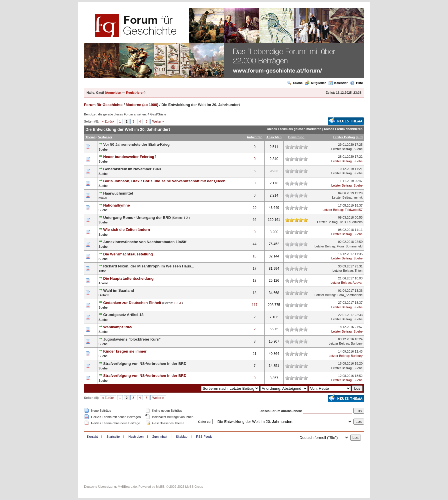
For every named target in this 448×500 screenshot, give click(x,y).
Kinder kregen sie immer (125, 351)
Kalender (338, 83)
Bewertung (296, 137)
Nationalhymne (116, 205)
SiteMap (181, 437)
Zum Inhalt (160, 437)
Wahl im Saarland (119, 290)
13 (254, 281)
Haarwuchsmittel (118, 193)
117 (255, 305)
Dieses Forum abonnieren (343, 129)
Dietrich (104, 295)
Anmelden (114, 93)
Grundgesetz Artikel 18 (123, 315)
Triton (103, 271)
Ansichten (274, 137)
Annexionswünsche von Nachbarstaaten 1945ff (145, 242)
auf (359, 137)
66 (254, 220)
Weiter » (158, 121)
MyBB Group (194, 487)
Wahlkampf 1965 (118, 327)
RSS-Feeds (204, 437)
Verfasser (105, 137)
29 (254, 208)
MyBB (160, 487)
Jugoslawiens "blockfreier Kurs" (132, 339)
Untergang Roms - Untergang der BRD (137, 218)
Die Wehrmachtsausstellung (128, 254)
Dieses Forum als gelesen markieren (294, 129)
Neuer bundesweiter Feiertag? (130, 157)
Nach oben (136, 437)
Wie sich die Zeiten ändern (127, 230)
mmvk (358, 197)
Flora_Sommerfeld (350, 246)
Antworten (255, 137)
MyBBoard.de (127, 487)
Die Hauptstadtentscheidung (128, 278)
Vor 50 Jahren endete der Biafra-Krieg (136, 144)
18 (254, 256)
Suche (295, 83)
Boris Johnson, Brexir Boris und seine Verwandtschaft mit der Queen (164, 181)
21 (254, 354)
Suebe (103, 149)
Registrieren (135, 93)
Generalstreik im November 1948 (132, 169)
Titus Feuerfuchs (351, 222)
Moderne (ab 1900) (142, 105)
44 (254, 244)
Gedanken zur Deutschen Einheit (132, 303)
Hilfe (356, 83)
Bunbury (357, 343)
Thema (90, 137)
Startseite (113, 437)
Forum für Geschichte (103, 105)
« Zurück (108, 121)
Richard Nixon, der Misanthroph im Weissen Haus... (149, 266)
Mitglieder (315, 83)
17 (254, 269)
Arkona (104, 283)
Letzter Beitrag (344, 137)
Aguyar (358, 283)
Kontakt (92, 437)
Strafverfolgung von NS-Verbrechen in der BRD (145, 364)
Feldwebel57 (354, 210)
